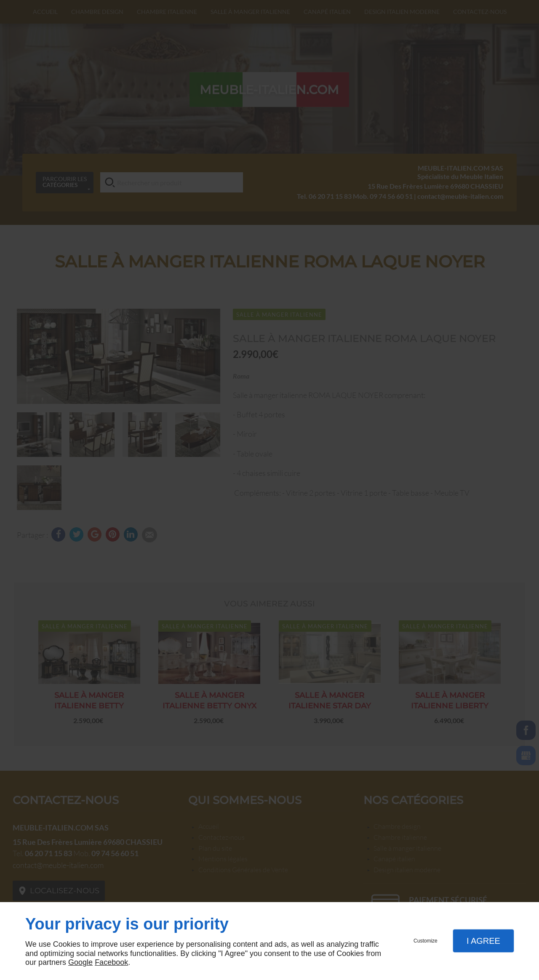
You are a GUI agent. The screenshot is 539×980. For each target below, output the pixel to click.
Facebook (111, 962)
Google (80, 962)
